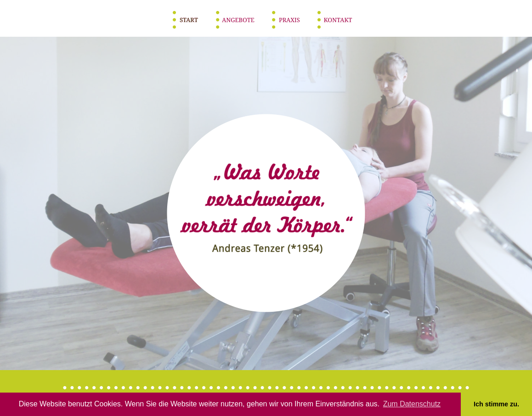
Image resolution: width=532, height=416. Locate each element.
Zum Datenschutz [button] (412, 404)
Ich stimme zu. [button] (496, 404)
